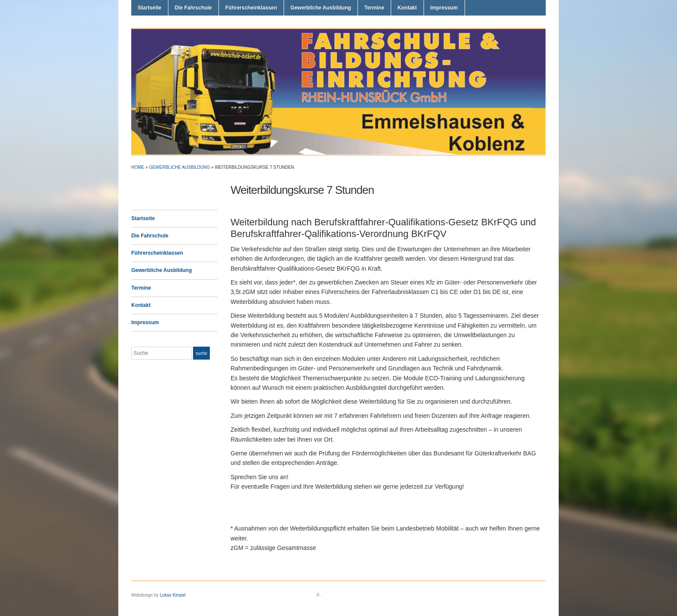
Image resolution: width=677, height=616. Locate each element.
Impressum (444, 8)
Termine (374, 8)
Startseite (150, 8)
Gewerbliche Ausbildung (321, 8)
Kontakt (407, 8)
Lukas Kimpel (173, 595)
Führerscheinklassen (251, 8)
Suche (201, 353)
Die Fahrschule (193, 8)
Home (138, 167)
